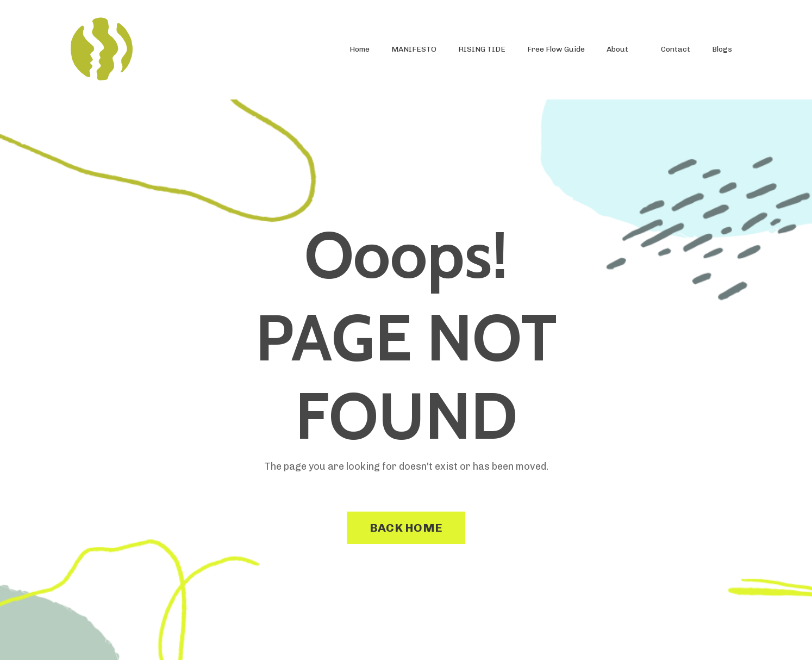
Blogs (722, 49)
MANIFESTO (414, 49)
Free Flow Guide (556, 49)
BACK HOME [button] (406, 528)
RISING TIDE (482, 49)
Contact (676, 49)
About (617, 49)
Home (360, 49)
